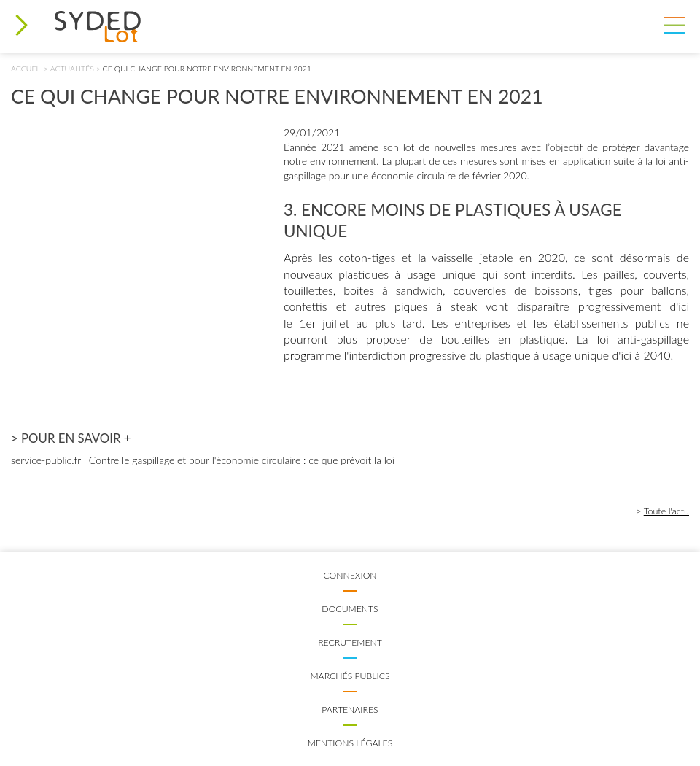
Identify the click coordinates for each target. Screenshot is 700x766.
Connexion (350, 575)
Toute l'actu (666, 511)
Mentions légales (350, 743)
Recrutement (350, 642)
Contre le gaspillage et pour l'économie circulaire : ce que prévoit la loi (242, 460)
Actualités (72, 69)
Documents (350, 609)
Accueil (26, 69)
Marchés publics (350, 676)
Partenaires (350, 709)
